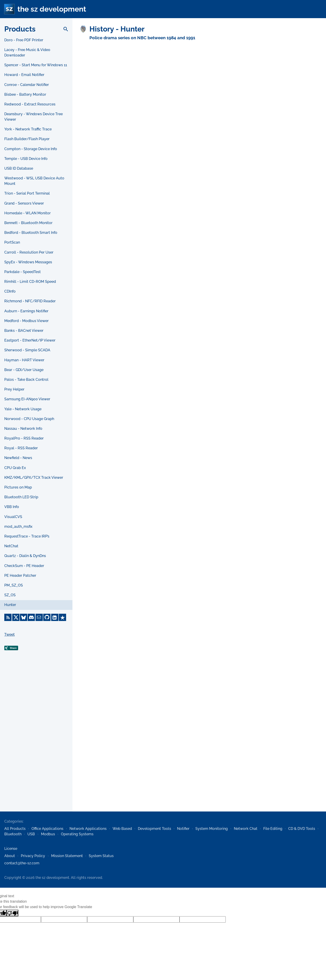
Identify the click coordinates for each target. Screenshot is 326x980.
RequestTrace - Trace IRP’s (27, 536)
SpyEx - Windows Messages (28, 262)
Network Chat (246, 829)
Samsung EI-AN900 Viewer (27, 399)
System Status (101, 856)
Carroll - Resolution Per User (29, 252)
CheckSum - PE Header (24, 566)
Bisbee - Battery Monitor (25, 94)
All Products (15, 829)
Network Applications (88, 829)
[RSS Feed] (8, 617)
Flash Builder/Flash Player (27, 139)
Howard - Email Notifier (24, 75)
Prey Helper (14, 389)
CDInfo (10, 291)
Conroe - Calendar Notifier (27, 85)
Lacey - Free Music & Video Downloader (27, 53)
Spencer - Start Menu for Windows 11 (36, 65)
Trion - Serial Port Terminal (27, 193)
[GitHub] (47, 617)
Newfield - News (18, 458)
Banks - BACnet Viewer (24, 331)
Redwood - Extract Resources (30, 104)
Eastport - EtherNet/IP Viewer (30, 340)
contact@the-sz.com (22, 863)
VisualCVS (13, 517)
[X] (16, 617)
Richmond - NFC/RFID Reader (30, 301)
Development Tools (155, 829)
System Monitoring (212, 829)
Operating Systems (77, 834)
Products (20, 29)
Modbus (48, 834)
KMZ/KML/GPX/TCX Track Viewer (34, 478)
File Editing (273, 829)
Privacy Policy (33, 856)
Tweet (10, 634)
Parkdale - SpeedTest (23, 272)
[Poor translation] (12, 913)
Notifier (183, 829)
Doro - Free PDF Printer (24, 40)
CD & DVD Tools (302, 829)
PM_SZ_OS (14, 585)
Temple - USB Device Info (26, 159)
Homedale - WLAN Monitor (28, 213)
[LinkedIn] (55, 617)
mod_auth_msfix (18, 527)
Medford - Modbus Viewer (26, 321)
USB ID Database (19, 168)
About (10, 856)
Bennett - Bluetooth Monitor (28, 223)
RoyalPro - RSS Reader (24, 438)
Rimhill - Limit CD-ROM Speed (30, 282)
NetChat (11, 546)
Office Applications (47, 829)
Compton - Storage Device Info (31, 149)
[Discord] (31, 617)
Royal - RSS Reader (21, 448)
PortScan (12, 242)
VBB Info (12, 507)
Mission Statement (67, 856)
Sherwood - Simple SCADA (27, 350)
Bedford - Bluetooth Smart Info (31, 233)
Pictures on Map (18, 487)
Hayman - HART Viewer (24, 360)
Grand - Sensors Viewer (24, 203)
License (11, 849)
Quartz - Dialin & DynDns (25, 556)
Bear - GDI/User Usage (24, 370)
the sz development (52, 9)
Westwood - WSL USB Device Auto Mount (34, 181)
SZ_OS (10, 595)
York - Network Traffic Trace (28, 129)
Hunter (10, 605)
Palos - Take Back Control (26, 380)
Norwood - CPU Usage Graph (29, 419)
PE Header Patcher (20, 576)
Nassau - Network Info (23, 429)
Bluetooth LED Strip (21, 497)
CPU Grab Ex (15, 468)
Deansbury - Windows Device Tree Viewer (34, 117)
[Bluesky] (24, 617)
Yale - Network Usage (23, 409)
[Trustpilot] (62, 617)
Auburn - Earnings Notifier (26, 311)
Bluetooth (13, 834)
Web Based (122, 829)
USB (31, 834)
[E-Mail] (39, 617)
